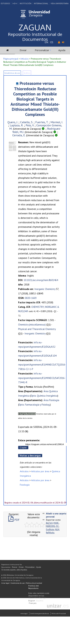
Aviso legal (5, 583)
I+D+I (15, 3)
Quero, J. (13, 122)
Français (33, 603)
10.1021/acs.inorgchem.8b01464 (41, 280)
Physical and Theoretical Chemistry (37, 329)
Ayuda (62, 50)
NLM (57, 529)
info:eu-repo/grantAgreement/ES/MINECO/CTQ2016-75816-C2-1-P (42, 365)
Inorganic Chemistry (45, 289)
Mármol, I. (57, 122)
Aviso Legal (24, 613)
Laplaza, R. (16, 125)
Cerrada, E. (19, 135)
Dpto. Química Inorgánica (44, 396)
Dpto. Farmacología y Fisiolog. (34, 405)
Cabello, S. (26, 122)
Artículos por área (40, 471)
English (32, 601)
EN (46, 42)
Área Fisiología (51, 400)
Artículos (24, 59)
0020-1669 (31, 298)
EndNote (50, 529)
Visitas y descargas (30, 456)
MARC (56, 523)
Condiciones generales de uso (39, 613)
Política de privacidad (34, 583)
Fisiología (25, 485)
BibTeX (49, 523)
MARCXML (51, 526)
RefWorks (50, 533)
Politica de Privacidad (59, 613)
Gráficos (27, 73)
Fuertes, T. (42, 122)
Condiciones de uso (18, 583)
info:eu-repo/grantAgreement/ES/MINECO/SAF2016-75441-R (42, 378)
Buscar (15, 567)
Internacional (41, 3)
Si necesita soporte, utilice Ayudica (14, 570)
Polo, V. (30, 125)
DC (57, 526)
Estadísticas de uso (12, 73)
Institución (25, 3)
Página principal (11, 59)
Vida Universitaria (60, 3)
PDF (14, 520)
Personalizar (42, 50)
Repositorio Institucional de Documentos (35, 37)
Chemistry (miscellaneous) (32, 325)
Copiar (23, 448)
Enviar (23, 50)
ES (52, 42)
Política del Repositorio (34, 587)
